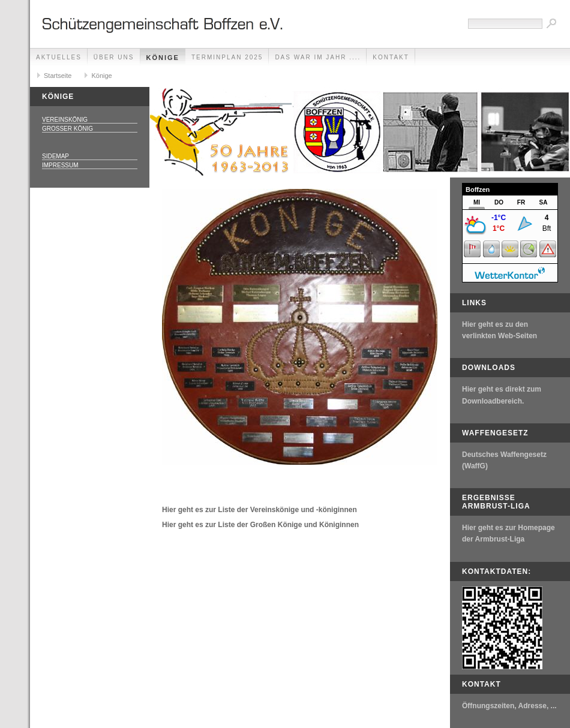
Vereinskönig (65, 120)
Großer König (67, 129)
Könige (163, 58)
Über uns (114, 57)
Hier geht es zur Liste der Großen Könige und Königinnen (260, 525)
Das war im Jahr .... (318, 57)
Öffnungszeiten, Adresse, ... (509, 706)
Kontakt (391, 57)
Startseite (58, 76)
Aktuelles (59, 57)
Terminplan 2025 (227, 57)
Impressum (60, 165)
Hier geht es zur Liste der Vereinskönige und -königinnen (259, 510)
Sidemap (55, 156)
